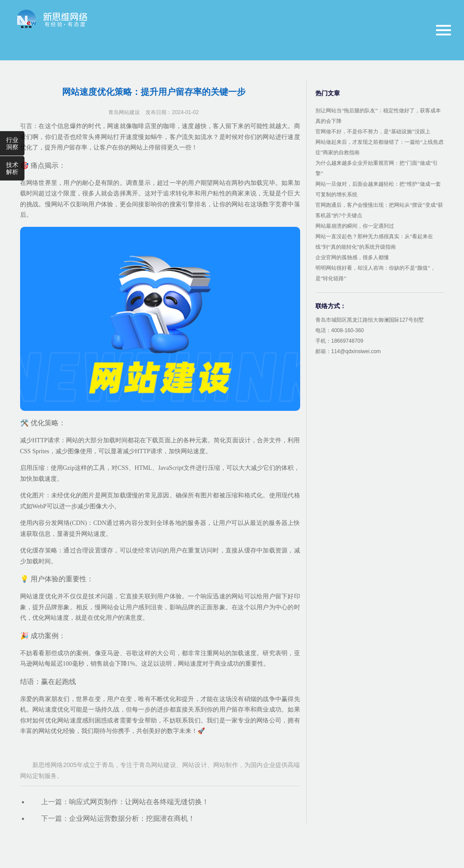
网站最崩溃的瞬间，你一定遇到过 (355, 226)
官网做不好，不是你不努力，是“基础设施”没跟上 (373, 132)
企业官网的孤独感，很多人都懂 (352, 257)
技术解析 (12, 168)
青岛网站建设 (124, 112)
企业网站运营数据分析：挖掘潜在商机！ (132, 818)
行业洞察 (12, 143)
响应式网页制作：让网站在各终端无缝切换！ (139, 802)
